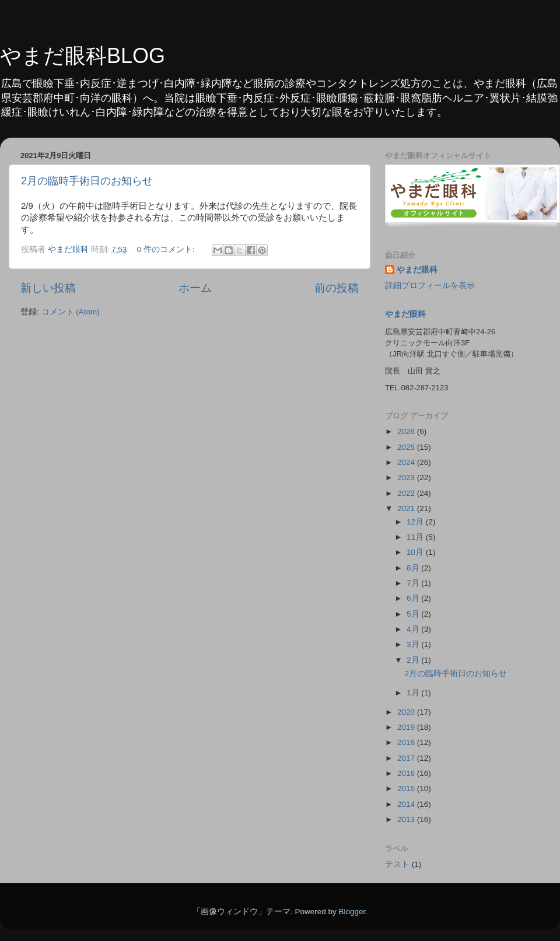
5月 (414, 614)
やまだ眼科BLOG (83, 56)
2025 (407, 447)
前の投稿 (337, 288)
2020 (407, 712)
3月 (414, 644)
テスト (397, 864)
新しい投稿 (48, 288)
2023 (407, 478)
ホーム (195, 288)
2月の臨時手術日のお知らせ (87, 181)
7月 (414, 583)
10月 (416, 552)
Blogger (352, 912)
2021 (407, 508)
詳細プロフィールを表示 (430, 286)
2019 (407, 727)
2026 (407, 431)
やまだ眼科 (417, 270)
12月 (416, 522)
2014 (407, 804)
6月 (414, 598)
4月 (414, 629)
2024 (407, 462)
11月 (416, 537)
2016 (407, 773)
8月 (414, 568)
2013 (407, 819)
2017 (407, 758)
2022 (407, 493)
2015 (407, 788)
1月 (414, 693)
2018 (407, 742)
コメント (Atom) (71, 312)
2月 (414, 660)
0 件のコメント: (167, 249)
